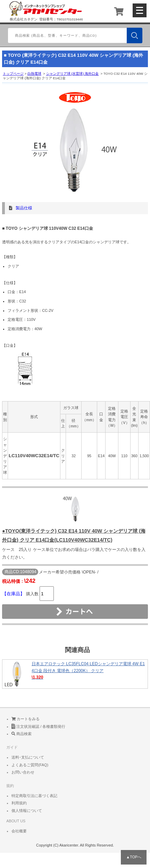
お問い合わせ (23, 772)
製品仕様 (24, 208)
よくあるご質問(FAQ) (30, 765)
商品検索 (22, 734)
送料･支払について (28, 757)
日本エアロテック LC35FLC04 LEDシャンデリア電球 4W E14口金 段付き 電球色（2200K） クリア (75, 674)
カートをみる (26, 719)
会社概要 (19, 831)
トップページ (13, 74)
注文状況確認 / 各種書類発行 (38, 726)
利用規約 (19, 803)
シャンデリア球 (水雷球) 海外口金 (73, 74)
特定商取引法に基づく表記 (34, 796)
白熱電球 (34, 74)
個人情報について (27, 811)
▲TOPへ (134, 857)
